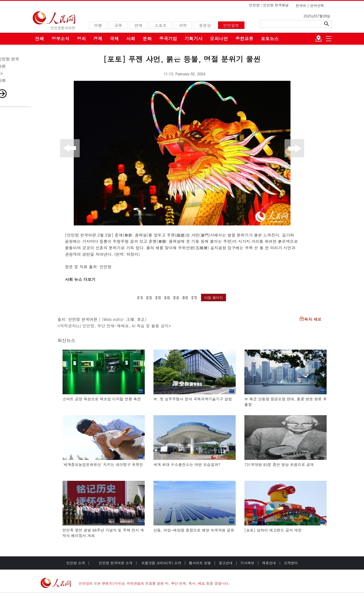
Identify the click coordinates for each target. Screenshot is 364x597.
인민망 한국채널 (276, 5)
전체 (40, 39)
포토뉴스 (270, 39)
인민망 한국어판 (83, 319)
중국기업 (168, 39)
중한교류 (244, 39)
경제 (98, 39)
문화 (147, 39)
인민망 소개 (76, 563)
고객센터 (291, 563)
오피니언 (219, 39)
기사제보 (247, 563)
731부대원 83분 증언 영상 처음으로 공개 (279, 464)
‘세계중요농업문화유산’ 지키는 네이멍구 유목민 (103, 464)
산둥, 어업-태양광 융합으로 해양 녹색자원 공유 (194, 530)
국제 (114, 39)
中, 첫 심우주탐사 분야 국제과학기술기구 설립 (193, 399)
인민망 (254, 5)
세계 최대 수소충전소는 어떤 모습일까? (187, 464)
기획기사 (194, 39)
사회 (131, 39)
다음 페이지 (214, 298)
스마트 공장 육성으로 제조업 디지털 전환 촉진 (102, 399)
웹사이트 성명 (200, 563)
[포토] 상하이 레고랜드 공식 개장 (273, 530)
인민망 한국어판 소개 (115, 563)
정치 (81, 39)
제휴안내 (269, 563)
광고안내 (226, 563)
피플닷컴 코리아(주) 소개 (161, 563)
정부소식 (61, 39)
